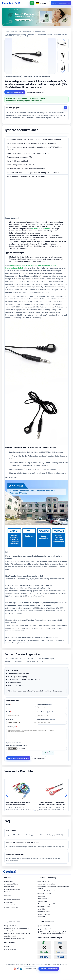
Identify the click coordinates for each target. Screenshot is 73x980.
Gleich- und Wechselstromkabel (47, 891)
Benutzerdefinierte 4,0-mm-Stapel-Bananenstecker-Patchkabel (18, 804)
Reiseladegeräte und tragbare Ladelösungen (17, 929)
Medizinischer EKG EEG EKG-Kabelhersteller (37, 76)
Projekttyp (10, 720)
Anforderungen (12, 727)
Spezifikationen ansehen (36, 92)
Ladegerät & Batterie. (10, 926)
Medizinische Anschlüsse (13, 76)
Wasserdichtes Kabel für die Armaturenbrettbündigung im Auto (54, 888)
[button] (35, 24)
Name (9, 705)
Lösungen (7, 892)
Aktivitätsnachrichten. (10, 905)
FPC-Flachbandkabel (44, 907)
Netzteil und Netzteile (10, 936)
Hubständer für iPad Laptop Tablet (14, 939)
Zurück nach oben (30, 969)
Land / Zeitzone (45, 712)
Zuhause (7, 32)
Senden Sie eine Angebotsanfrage (18, 759)
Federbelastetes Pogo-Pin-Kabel (47, 904)
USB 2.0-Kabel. (42, 917)
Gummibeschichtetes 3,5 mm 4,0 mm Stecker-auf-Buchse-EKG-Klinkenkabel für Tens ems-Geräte (52, 804)
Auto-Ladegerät (9, 931)
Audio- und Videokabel (45, 894)
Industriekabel (42, 909)
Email (9, 712)
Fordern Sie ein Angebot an (61, 3)
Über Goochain (9, 882)
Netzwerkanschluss (44, 899)
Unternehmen (45, 705)
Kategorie (14, 32)
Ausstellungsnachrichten (11, 908)
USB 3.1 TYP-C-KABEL (44, 915)
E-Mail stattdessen (39, 759)
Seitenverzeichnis (53, 965)
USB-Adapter (42, 897)
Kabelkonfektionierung (25, 32)
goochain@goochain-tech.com (48, 929)
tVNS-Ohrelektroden (10, 950)
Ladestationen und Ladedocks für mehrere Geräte (18, 934)
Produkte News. (9, 903)
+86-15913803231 (45, 926)
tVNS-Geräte (8, 947)
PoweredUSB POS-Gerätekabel (47, 884)
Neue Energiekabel (44, 882)
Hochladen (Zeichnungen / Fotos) (16, 746)
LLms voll (65, 965)
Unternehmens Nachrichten (12, 900)
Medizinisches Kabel (39, 32)
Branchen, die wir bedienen (12, 890)
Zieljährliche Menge (46, 720)
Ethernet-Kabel (42, 902)
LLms (60, 965)
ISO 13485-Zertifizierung (11, 884)
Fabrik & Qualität (9, 887)
